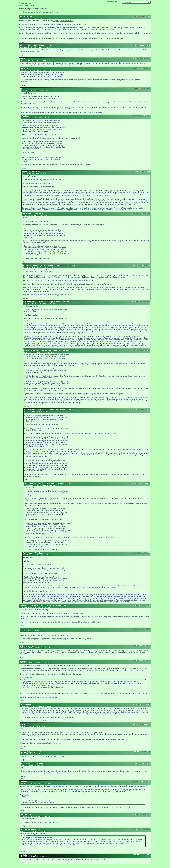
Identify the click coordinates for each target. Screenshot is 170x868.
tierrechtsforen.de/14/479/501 (141, 410)
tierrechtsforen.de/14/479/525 (141, 763)
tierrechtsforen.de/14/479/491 (141, 172)
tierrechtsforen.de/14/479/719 (142, 855)
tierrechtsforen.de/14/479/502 (141, 483)
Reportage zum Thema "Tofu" (63, 21)
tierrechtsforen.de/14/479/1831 (141, 829)
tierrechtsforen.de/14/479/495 (141, 302)
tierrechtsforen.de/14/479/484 (142, 629)
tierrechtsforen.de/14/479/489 (141, 116)
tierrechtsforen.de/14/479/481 (142, 605)
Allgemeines (25, 3)
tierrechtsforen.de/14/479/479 (142, 16)
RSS (119, 2)
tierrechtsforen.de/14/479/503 (142, 814)
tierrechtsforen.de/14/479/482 (142, 646)
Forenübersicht (112, 2)
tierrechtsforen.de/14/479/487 (142, 68)
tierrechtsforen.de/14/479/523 (142, 724)
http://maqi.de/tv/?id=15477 (97, 859)
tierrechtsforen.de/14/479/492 (141, 213)
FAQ (34, 30)
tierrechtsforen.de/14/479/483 (142, 661)
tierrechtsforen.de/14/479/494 (141, 553)
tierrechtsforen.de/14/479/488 (141, 89)
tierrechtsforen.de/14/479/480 (142, 45)
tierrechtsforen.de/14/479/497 (141, 350)
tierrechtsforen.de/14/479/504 (142, 704)
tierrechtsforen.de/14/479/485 (142, 782)
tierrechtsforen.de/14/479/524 (142, 752)
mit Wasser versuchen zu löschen (101, 203)
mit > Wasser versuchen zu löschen (34, 229)
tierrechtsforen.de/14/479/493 (141, 265)
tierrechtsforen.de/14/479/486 (142, 59)
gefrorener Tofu (44, 650)
